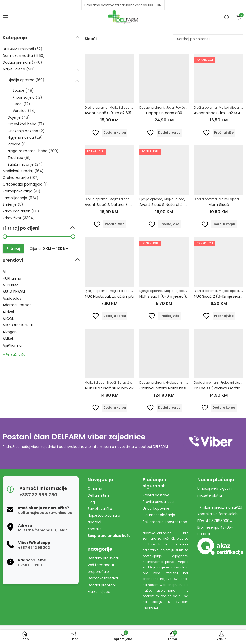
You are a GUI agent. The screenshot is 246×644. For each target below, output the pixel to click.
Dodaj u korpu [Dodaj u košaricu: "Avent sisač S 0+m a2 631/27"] (115, 132)
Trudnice (15, 158)
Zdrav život (126, 382)
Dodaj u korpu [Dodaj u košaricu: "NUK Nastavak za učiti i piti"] (115, 316)
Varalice (20, 111)
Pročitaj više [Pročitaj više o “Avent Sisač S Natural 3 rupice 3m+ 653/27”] (115, 224)
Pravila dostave (156, 495)
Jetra (170, 108)
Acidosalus (12, 298)
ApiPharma (12, 345)
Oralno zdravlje (16, 178)
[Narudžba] (208, 39)
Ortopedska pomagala (22, 184)
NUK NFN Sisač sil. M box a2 (109, 388)
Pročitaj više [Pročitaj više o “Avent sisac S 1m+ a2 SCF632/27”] (224, 132)
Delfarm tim (98, 495)
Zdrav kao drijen (16, 211)
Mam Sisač (219, 205)
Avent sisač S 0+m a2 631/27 (111, 113)
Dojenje (14, 117)
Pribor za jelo (24, 97)
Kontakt (94, 529)
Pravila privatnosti (158, 502)
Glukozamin (175, 382)
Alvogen (10, 332)
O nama (95, 488)
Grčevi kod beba (22, 124)
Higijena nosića (21, 137)
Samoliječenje (15, 198)
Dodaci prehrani (152, 108)
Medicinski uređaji (18, 171)
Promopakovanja (17, 191)
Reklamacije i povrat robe (165, 522)
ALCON (8, 319)
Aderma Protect (17, 305)
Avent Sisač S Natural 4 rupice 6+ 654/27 (177, 205)
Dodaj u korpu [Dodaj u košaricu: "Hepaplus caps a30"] (169, 132)
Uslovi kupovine (156, 508)
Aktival (8, 312)
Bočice (19, 90)
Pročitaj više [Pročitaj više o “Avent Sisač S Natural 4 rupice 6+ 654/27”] (169, 224)
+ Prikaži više (14, 355)
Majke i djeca (120, 108)
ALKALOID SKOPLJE (18, 325)
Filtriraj (13, 248)
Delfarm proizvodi (103, 558)
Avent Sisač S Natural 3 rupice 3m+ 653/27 (124, 205)
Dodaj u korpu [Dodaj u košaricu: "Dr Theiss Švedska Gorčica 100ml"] (224, 407)
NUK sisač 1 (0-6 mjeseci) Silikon (169, 296)
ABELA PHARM (14, 292)
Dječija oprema (96, 108)
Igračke (14, 144)
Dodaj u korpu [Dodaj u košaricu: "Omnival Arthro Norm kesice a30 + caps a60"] (169, 407)
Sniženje (10, 204)
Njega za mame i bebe (28, 151)
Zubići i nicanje (21, 164)
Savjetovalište (100, 509)
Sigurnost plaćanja (159, 515)
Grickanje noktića (23, 131)
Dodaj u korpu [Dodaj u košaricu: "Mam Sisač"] (224, 224)
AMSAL (8, 339)
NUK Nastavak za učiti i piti (109, 296)
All (4, 271)
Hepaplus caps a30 (164, 113)
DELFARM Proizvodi (18, 49)
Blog (91, 502)
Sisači (111, 382)
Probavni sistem (233, 382)
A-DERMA (10, 285)
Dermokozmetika (18, 56)
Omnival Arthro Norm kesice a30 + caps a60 (180, 388)
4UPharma (12, 278)
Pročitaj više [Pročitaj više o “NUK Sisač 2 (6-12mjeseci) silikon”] (224, 316)
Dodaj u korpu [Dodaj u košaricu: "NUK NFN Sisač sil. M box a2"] (115, 407)
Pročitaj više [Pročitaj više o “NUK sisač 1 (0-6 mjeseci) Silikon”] (169, 316)
